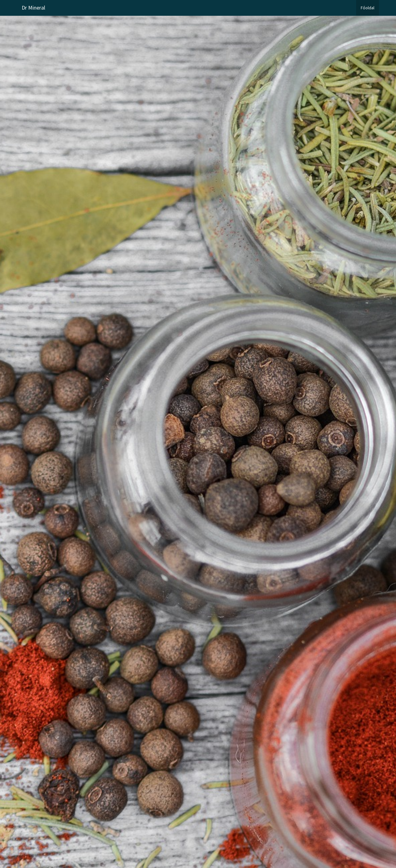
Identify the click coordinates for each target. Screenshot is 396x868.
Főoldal (368, 8)
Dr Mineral (33, 8)
